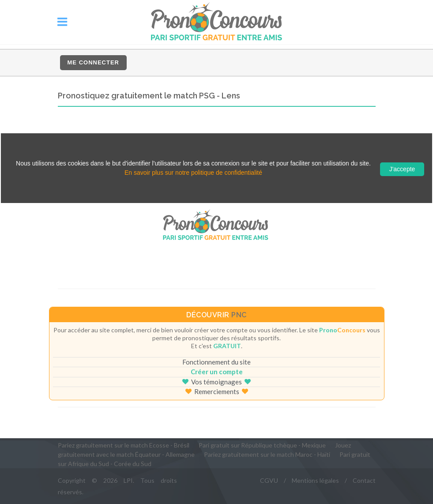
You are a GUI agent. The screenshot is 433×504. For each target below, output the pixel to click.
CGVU (269, 480)
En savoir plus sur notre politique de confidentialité (193, 173)
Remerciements (217, 391)
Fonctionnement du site (216, 362)
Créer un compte (217, 372)
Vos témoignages (216, 382)
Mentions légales (315, 480)
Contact (364, 480)
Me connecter (93, 62)
